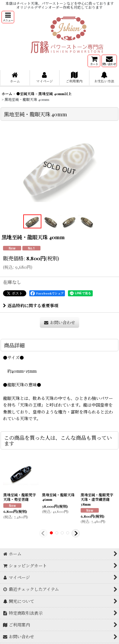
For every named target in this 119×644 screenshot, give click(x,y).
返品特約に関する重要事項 (31, 306)
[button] (8, 17)
